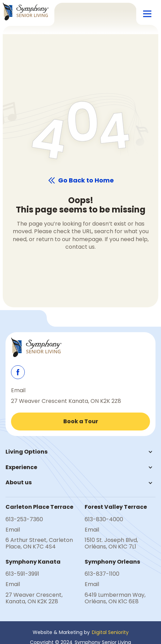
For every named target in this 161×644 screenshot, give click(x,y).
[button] (147, 14)
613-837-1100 (102, 574)
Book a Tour (81, 421)
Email (18, 390)
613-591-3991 (22, 574)
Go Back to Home (86, 180)
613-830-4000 (104, 519)
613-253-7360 (24, 519)
